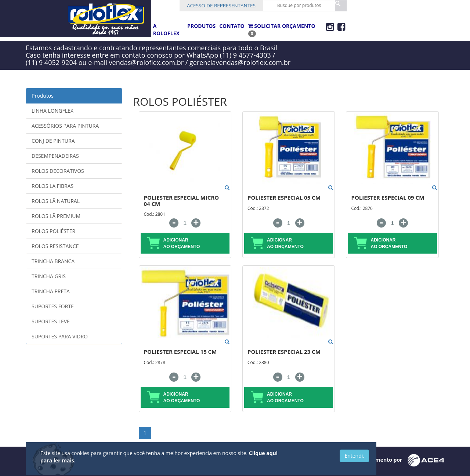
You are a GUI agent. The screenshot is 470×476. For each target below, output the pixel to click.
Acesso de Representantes (230, 6)
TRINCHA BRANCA (53, 261)
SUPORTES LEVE (51, 321)
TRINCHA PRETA (51, 291)
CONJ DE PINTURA (53, 141)
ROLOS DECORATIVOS (58, 171)
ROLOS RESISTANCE (55, 246)
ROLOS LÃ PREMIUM (56, 216)
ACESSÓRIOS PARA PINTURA (65, 126)
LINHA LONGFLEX (53, 111)
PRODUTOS (201, 26)
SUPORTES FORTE (53, 306)
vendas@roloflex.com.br (147, 62)
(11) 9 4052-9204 (51, 62)
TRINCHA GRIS (49, 276)
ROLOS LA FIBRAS (53, 186)
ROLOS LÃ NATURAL (56, 201)
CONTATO (232, 26)
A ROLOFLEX (166, 30)
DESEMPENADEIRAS (55, 156)
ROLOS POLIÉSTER (53, 231)
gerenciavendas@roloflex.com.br (240, 62)
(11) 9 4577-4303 (245, 55)
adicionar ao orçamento (174, 243)
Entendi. (354, 456)
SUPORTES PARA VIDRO (60, 336)
